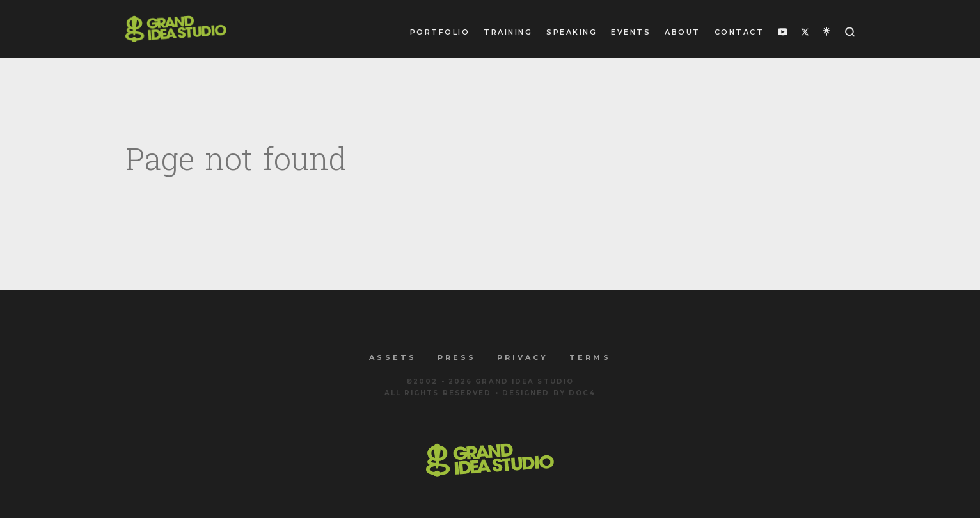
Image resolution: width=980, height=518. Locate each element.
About (683, 32)
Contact (739, 32)
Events (631, 32)
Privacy (523, 357)
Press (457, 357)
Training (508, 32)
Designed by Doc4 (549, 393)
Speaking (572, 32)
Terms (590, 357)
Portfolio (440, 32)
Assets (392, 357)
